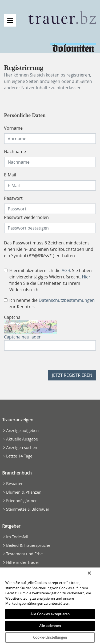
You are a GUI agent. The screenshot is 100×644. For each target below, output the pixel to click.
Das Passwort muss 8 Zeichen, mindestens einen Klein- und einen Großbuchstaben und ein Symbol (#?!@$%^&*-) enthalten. (49, 249)
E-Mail (10, 175)
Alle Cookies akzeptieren (50, 614)
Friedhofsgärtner (21, 501)
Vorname (13, 128)
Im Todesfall (17, 537)
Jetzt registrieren (72, 375)
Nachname (15, 151)
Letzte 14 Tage (19, 456)
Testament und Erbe (24, 554)
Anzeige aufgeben (22, 430)
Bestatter (14, 484)
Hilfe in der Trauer (23, 562)
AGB (66, 270)
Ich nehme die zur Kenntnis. (52, 303)
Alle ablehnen (50, 626)
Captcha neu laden (23, 337)
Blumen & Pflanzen (24, 492)
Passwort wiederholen (26, 217)
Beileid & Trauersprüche (28, 545)
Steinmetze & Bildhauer (28, 509)
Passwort (13, 198)
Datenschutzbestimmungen (67, 300)
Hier (86, 277)
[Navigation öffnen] (10, 20)
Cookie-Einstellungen (50, 637)
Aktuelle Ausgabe (22, 439)
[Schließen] (89, 573)
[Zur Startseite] (62, 18)
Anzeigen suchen (22, 447)
